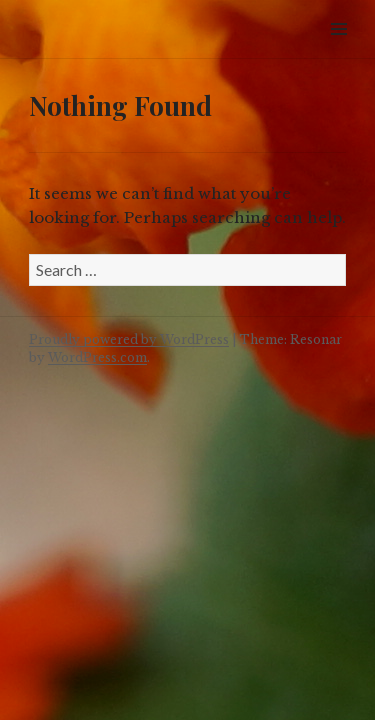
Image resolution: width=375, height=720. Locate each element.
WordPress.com (97, 357)
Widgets (338, 51)
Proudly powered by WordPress (129, 339)
